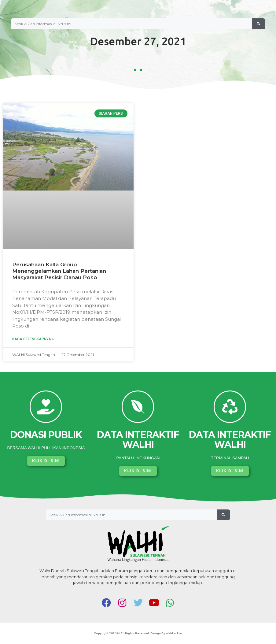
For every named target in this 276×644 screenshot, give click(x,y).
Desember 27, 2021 (138, 41)
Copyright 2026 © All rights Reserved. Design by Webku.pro (138, 633)
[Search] (259, 24)
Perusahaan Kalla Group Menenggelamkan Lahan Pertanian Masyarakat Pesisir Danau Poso (59, 271)
